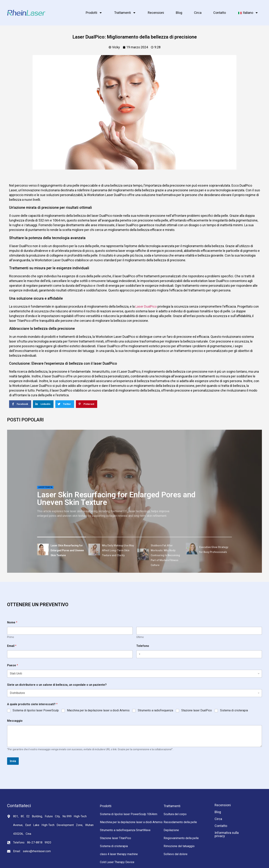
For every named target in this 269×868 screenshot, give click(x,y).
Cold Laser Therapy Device (117, 862)
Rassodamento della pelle (180, 822)
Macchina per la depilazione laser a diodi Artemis (98, 710)
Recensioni (156, 13)
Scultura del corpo (175, 814)
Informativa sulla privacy (227, 834)
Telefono (143, 646)
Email (12, 646)
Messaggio (15, 721)
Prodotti (94, 13)
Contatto (220, 13)
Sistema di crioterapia (234, 710)
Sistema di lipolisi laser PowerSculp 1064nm (129, 814)
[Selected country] (139, 654)
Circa (198, 13)
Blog (179, 13)
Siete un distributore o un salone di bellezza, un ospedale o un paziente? (57, 685)
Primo (11, 637)
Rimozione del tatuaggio (179, 846)
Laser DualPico (146, 306)
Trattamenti (125, 13)
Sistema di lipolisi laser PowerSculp (36, 710)
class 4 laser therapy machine (119, 854)
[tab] (62, 550)
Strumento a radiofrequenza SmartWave (125, 830)
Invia (13, 761)
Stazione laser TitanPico (115, 838)
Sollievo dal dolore (176, 854)
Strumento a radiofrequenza (155, 710)
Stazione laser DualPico (197, 710)
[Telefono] (199, 654)
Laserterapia (45, 487)
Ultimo (140, 637)
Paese (13, 665)
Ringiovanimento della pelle (181, 838)
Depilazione (171, 830)
